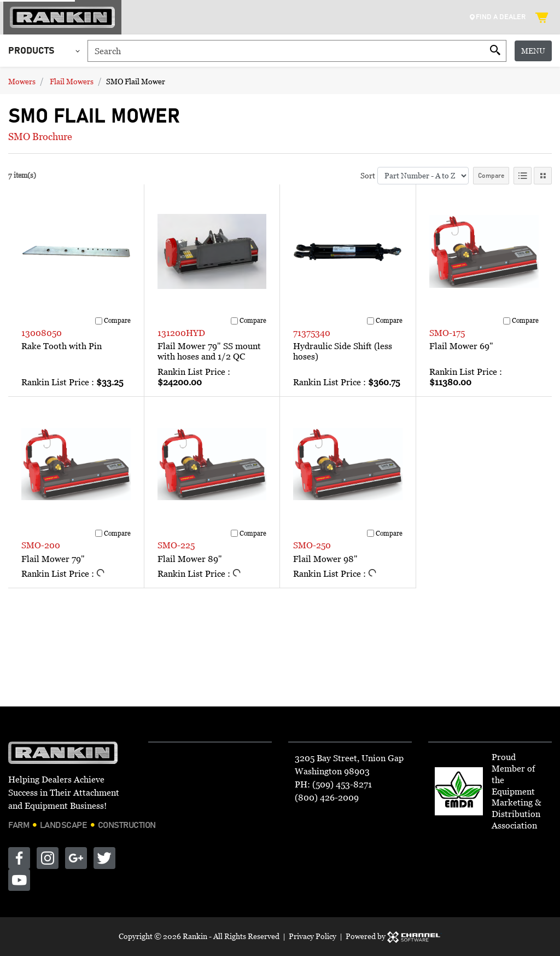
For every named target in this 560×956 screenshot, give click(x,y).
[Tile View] (543, 176)
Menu (533, 51)
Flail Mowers (72, 81)
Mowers (22, 81)
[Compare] (99, 321)
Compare (491, 176)
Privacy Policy (313, 936)
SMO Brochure (40, 137)
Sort (368, 175)
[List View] (523, 176)
